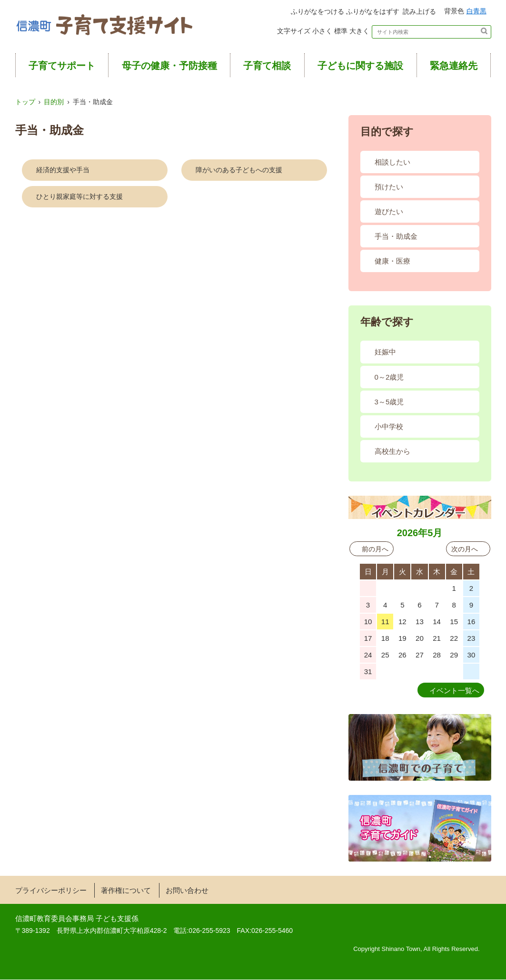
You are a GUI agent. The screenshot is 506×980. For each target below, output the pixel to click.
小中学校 (389, 427)
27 (385, 589)
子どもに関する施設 (360, 67)
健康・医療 (392, 262)
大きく (356, 32)
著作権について (126, 891)
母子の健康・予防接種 (169, 67)
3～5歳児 (389, 402)
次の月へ (465, 549)
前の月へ (375, 549)
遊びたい (389, 212)
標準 (325, 32)
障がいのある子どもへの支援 (239, 171)
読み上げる (392, 12)
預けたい (389, 188)
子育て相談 (267, 67)
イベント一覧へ (454, 691)
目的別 (54, 103)
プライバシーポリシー (51, 891)
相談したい (392, 163)
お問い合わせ (187, 891)
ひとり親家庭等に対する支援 (79, 197)
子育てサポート (62, 67)
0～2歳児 (389, 377)
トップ (25, 103)
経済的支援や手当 (63, 171)
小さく (294, 32)
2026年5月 (420, 533)
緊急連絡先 (454, 67)
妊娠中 (385, 353)
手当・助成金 (396, 237)
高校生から (392, 452)
